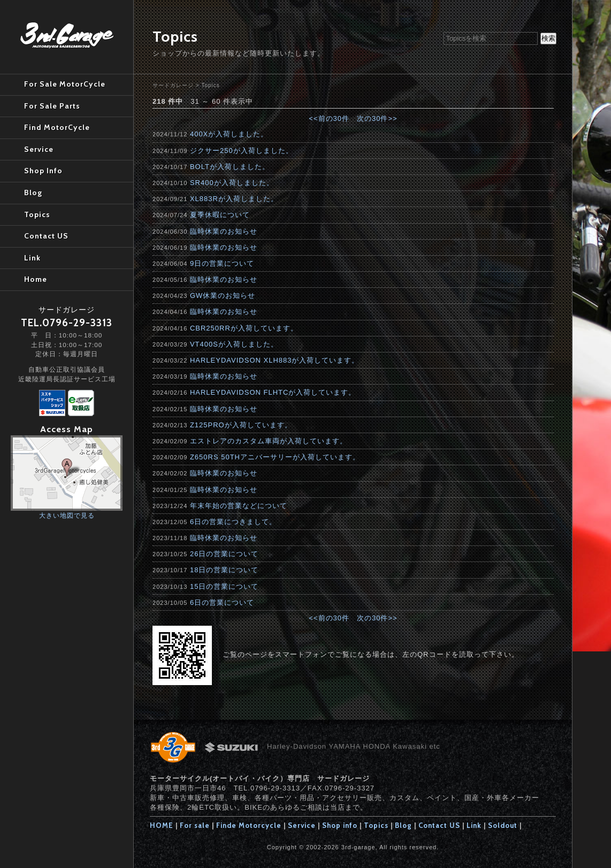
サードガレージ (173, 85)
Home (36, 279)
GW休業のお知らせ (223, 295)
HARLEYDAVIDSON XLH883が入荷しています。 (275, 360)
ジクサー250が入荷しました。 (242, 151)
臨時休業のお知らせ (224, 231)
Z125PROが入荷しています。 (241, 425)
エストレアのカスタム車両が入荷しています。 (269, 441)
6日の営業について (222, 602)
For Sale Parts (52, 106)
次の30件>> (377, 118)
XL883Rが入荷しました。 (234, 199)
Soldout (503, 825)
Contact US (439, 825)
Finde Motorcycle (249, 825)
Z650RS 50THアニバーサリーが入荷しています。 (275, 457)
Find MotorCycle (57, 127)
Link (474, 825)
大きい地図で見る (67, 515)
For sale (195, 825)
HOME (162, 825)
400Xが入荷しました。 (229, 134)
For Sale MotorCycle (65, 84)
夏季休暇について (220, 215)
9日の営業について (222, 263)
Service (302, 825)
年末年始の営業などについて (239, 506)
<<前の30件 (329, 118)
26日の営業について (224, 554)
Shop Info (43, 171)
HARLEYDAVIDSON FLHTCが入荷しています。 (273, 392)
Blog (403, 825)
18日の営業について (224, 570)
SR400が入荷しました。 (232, 183)
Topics (210, 85)
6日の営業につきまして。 (233, 522)
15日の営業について (224, 586)
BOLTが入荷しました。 (230, 167)
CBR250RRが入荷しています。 (244, 328)
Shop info (340, 825)
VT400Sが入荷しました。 (234, 344)
